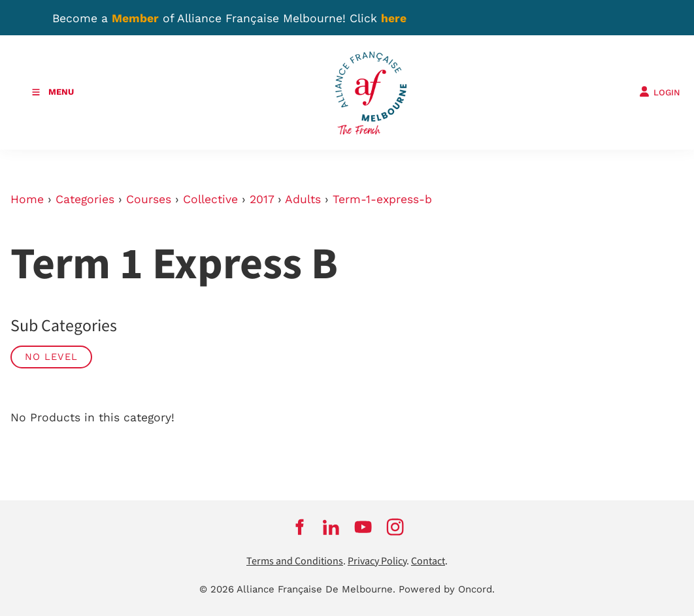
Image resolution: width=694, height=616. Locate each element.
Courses (149, 199)
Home (27, 199)
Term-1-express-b (382, 199)
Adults (303, 199)
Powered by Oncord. (447, 589)
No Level (51, 357)
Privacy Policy (377, 561)
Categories (85, 199)
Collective (210, 199)
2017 (262, 199)
